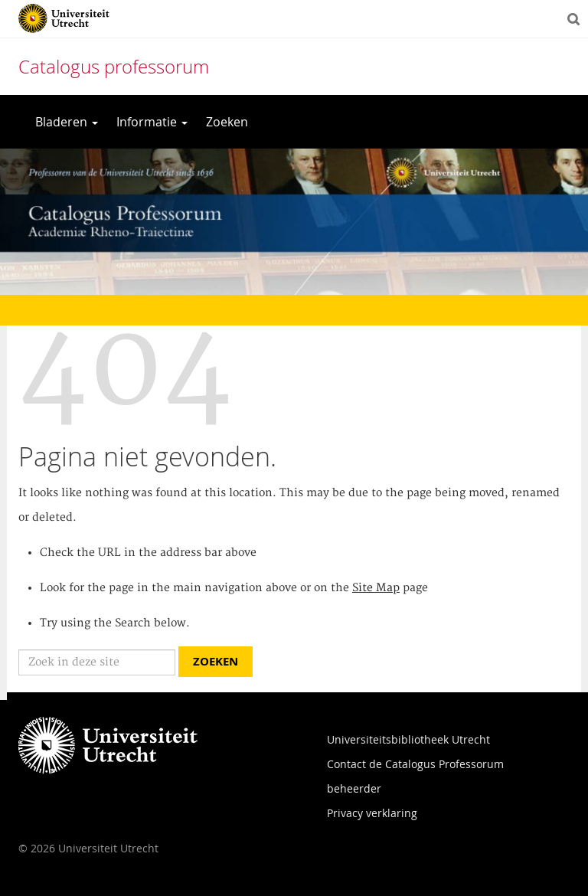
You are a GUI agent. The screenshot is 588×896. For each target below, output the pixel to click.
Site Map (376, 588)
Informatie (152, 122)
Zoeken (227, 122)
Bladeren (67, 122)
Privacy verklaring (372, 813)
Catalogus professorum (114, 67)
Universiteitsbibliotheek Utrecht (408, 739)
